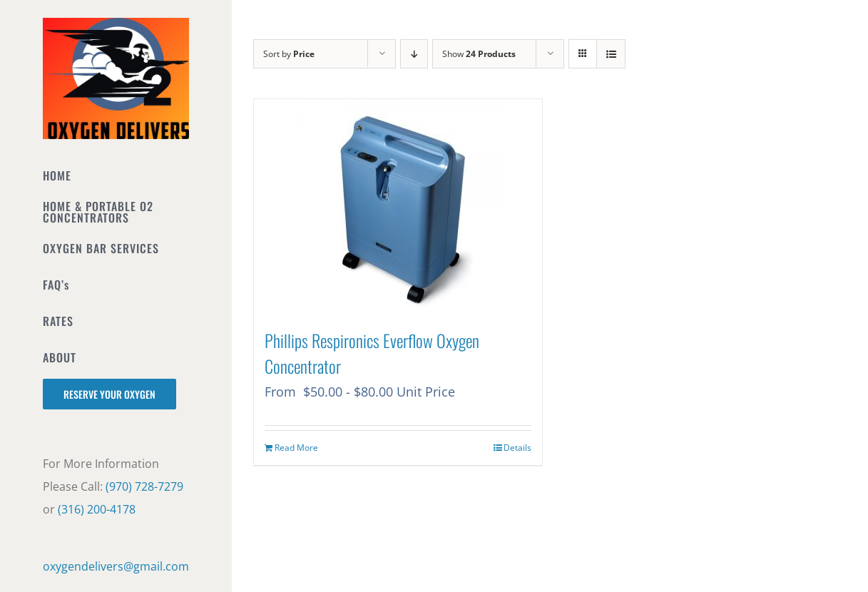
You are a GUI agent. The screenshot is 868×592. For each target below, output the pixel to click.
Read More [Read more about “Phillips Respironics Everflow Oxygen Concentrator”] (296, 448)
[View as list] (611, 54)
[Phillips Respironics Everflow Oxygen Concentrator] (398, 206)
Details (517, 448)
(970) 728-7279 (144, 486)
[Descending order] (414, 54)
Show (479, 54)
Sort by (289, 54)
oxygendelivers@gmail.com (116, 566)
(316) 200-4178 (97, 509)
